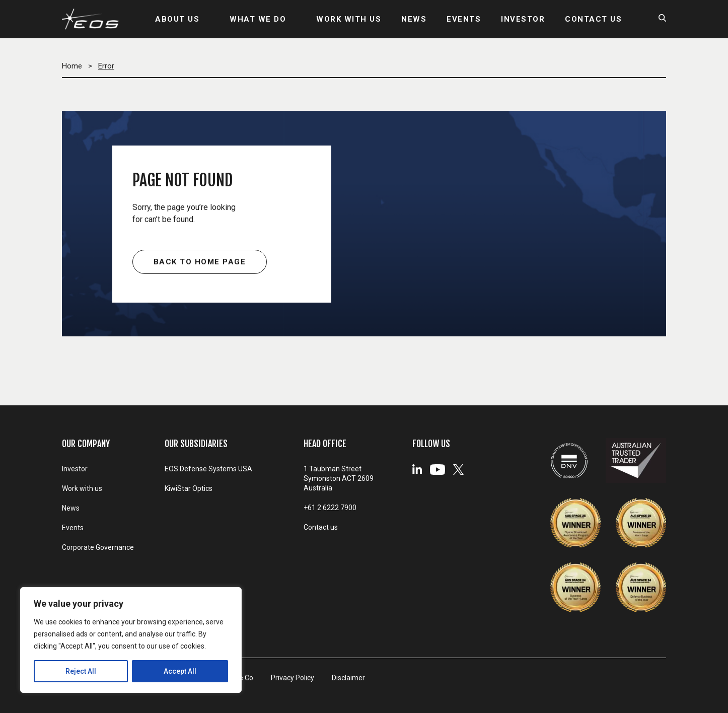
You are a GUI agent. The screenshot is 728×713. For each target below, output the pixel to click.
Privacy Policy (293, 678)
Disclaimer (348, 678)
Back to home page (200, 262)
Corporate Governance (98, 547)
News (71, 508)
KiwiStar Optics (189, 488)
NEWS (414, 19)
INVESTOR (523, 19)
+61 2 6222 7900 (330, 508)
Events (73, 528)
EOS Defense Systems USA (208, 469)
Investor (75, 469)
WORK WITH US (349, 19)
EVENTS (464, 19)
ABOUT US (177, 19)
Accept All (180, 671)
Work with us (82, 488)
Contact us (321, 527)
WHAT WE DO (258, 19)
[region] (131, 640)
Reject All (81, 671)
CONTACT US (593, 19)
